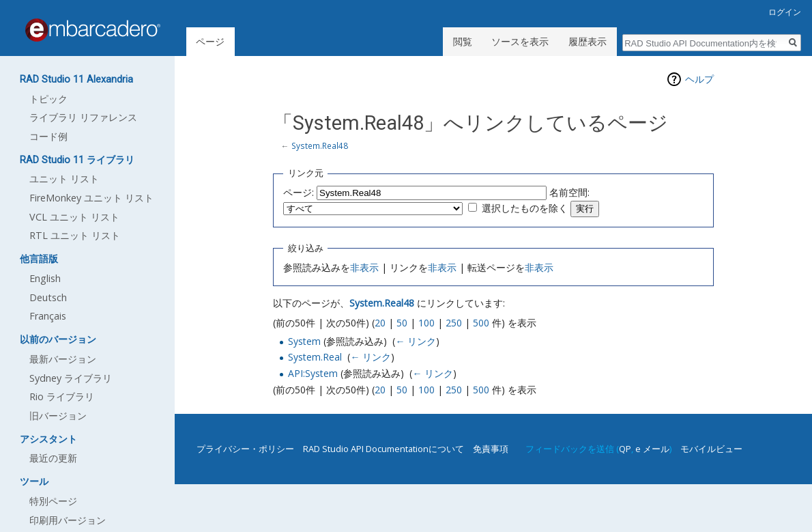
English (45, 278)
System (304, 341)
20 (380, 323)
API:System (313, 373)
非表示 (364, 267)
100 (426, 323)
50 (402, 323)
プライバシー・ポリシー (245, 449)
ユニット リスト (64, 179)
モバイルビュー (711, 449)
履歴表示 (588, 41)
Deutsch (48, 297)
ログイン (785, 12)
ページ (210, 41)
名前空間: (569, 192)
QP (625, 449)
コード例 (48, 136)
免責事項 (491, 449)
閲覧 (463, 41)
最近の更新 (53, 458)
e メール (652, 449)
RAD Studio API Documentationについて (383, 449)
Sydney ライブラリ (71, 378)
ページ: (299, 192)
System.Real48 (320, 145)
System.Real (315, 357)
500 (481, 323)
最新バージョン (63, 359)
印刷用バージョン (68, 520)
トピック (48, 99)
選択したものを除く (525, 208)
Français (48, 316)
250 (454, 323)
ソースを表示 (520, 41)
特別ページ (53, 501)
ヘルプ (699, 79)
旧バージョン (58, 416)
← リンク (416, 341)
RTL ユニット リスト (75, 235)
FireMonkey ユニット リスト (91, 198)
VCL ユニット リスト (74, 217)
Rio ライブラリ (62, 396)
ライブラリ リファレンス (83, 117)
